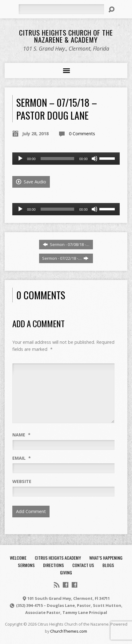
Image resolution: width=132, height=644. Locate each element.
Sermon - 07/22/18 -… (65, 258)
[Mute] (94, 159)
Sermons (26, 565)
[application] (66, 159)
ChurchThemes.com (69, 631)
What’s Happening (106, 558)
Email (22, 458)
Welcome (18, 558)
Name (21, 435)
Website (22, 481)
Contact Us (83, 565)
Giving (66, 572)
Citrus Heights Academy (58, 558)
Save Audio (31, 182)
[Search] (61, 9)
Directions (54, 565)
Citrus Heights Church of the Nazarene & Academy (66, 36)
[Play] (20, 159)
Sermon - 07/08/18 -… (66, 244)
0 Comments (82, 134)
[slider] (58, 159)
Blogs (108, 565)
